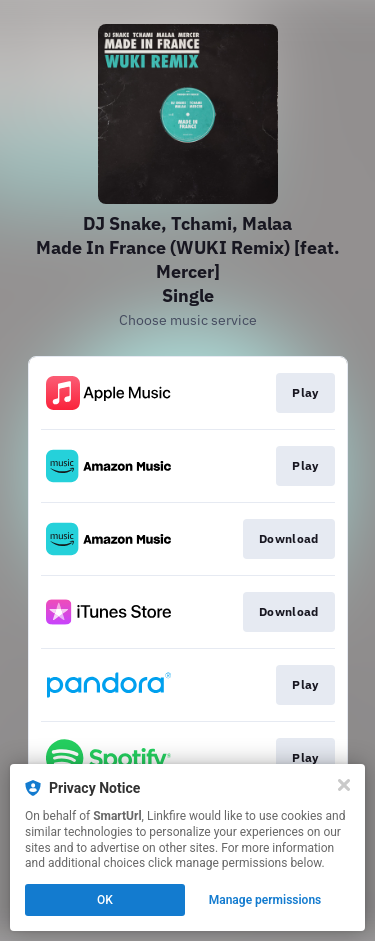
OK (105, 900)
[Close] (344, 785)
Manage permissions (265, 900)
